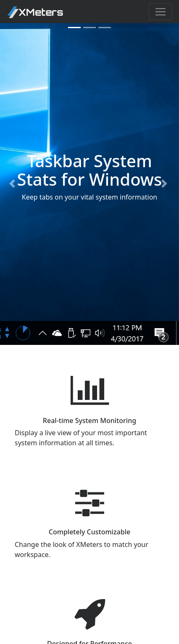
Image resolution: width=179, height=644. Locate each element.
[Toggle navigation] (161, 12)
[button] (13, 184)
